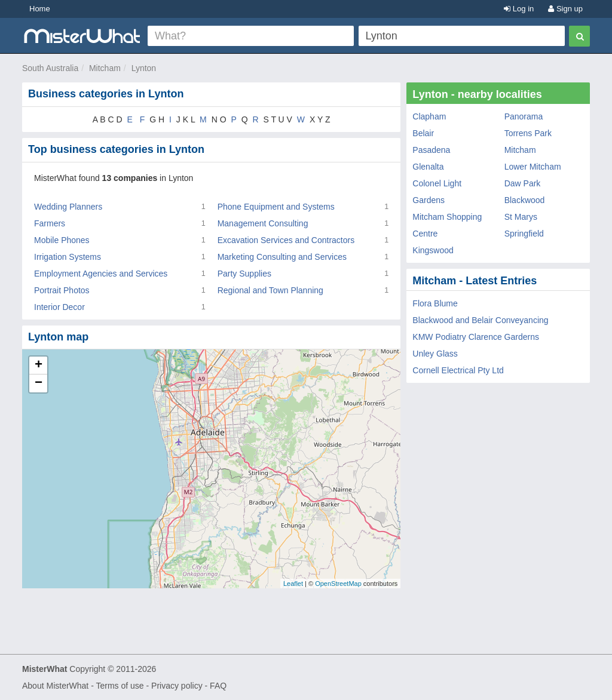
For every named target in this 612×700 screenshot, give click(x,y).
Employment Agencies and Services (101, 274)
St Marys (521, 217)
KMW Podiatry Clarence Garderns (476, 337)
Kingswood (433, 250)
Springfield (524, 234)
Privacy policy (177, 686)
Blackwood (525, 200)
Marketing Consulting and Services (282, 257)
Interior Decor (59, 307)
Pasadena (431, 150)
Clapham (429, 116)
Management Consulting (263, 223)
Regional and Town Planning (270, 290)
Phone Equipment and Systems (276, 207)
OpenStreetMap (338, 584)
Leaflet (293, 584)
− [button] (39, 383)
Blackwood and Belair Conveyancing (480, 320)
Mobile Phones (62, 240)
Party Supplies (244, 274)
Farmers (50, 223)
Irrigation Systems (68, 257)
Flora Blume (435, 303)
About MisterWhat (55, 686)
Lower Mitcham (533, 167)
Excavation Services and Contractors (286, 240)
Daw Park (523, 183)
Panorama (524, 116)
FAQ (218, 686)
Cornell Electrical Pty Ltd (458, 370)
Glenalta (428, 167)
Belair (423, 133)
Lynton (144, 68)
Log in (519, 9)
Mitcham (105, 68)
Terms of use (120, 686)
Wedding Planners (68, 207)
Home (40, 9)
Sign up (565, 9)
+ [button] (39, 366)
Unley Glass (435, 354)
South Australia (50, 68)
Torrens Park (528, 133)
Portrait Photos (62, 290)
